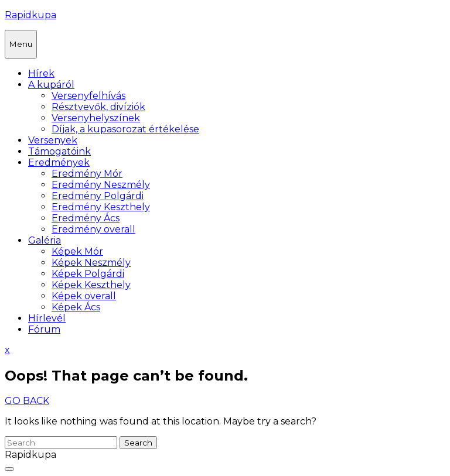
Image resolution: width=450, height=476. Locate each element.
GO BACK (27, 401)
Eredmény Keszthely (101, 207)
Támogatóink (59, 151)
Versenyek (53, 140)
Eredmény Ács (86, 218)
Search (138, 443)
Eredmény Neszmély (101, 185)
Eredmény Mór (87, 174)
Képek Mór (77, 251)
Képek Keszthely (91, 285)
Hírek (41, 73)
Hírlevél (47, 318)
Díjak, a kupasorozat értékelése (125, 129)
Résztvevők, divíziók (98, 107)
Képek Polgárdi (88, 274)
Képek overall (84, 296)
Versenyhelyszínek (96, 118)
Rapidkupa (30, 15)
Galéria (45, 240)
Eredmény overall (93, 229)
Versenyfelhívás (88, 96)
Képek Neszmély (91, 263)
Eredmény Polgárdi (98, 196)
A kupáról (51, 85)
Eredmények (59, 162)
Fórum (44, 329)
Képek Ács (76, 307)
